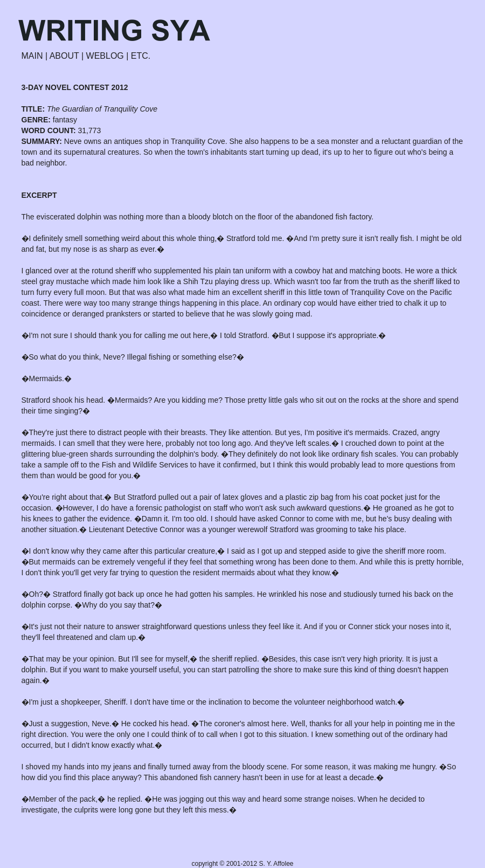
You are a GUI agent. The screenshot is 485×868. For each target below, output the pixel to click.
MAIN (32, 56)
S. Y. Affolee (276, 864)
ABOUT (64, 56)
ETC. (141, 56)
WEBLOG (105, 56)
